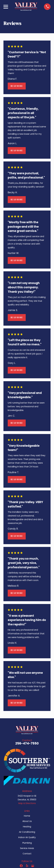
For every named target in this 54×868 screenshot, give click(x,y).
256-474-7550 (27, 743)
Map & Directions (27, 803)
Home (27, 816)
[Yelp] (27, 866)
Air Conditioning (27, 832)
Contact (27, 854)
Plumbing (27, 843)
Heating (27, 827)
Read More (17, 86)
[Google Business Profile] (33, 866)
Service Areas (27, 848)
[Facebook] (21, 866)
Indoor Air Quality (27, 837)
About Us (27, 821)
